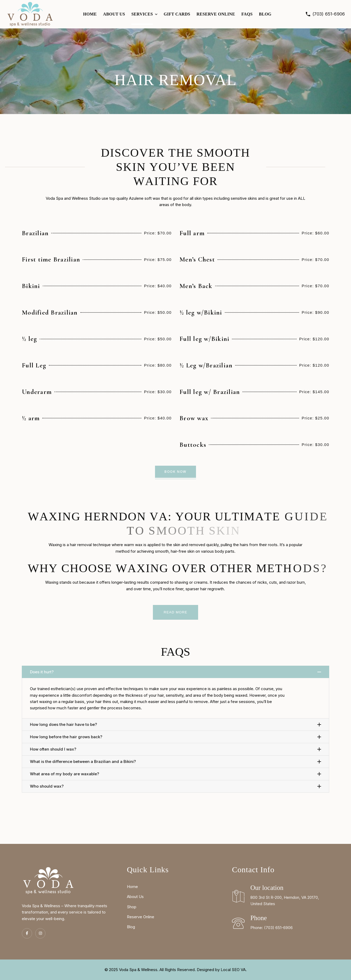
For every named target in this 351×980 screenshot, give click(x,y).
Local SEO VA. (234, 970)
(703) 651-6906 (329, 14)
